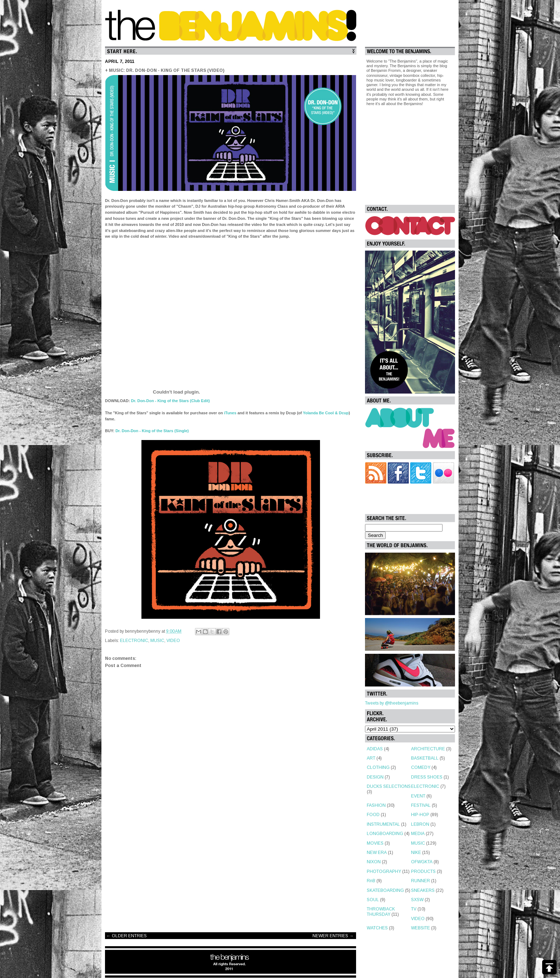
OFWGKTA (422, 862)
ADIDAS (375, 749)
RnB (371, 881)
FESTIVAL (421, 805)
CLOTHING (378, 767)
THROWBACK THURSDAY (381, 912)
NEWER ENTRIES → (333, 936)
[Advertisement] (231, 870)
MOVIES (375, 843)
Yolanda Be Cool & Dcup (326, 413)
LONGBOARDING (385, 834)
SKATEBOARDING (385, 890)
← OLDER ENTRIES (127, 936)
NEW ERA (377, 853)
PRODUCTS (423, 871)
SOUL (373, 900)
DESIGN (375, 777)
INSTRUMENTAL (383, 824)
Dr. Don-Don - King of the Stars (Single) (152, 431)
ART (371, 758)
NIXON (374, 862)
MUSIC (157, 641)
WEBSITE (421, 928)
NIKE (416, 853)
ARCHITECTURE (428, 749)
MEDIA (418, 834)
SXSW (417, 900)
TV (414, 909)
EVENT (418, 796)
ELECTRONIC (134, 641)
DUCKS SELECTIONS (389, 786)
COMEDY (421, 767)
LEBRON (420, 824)
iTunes (230, 413)
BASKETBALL (425, 758)
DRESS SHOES (427, 777)
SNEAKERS (423, 890)
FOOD (373, 815)
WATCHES (377, 928)
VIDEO (173, 641)
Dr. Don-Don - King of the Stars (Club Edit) (171, 401)
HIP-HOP (420, 815)
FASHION (376, 805)
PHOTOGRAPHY (384, 871)
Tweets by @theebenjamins (392, 703)
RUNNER (421, 881)
